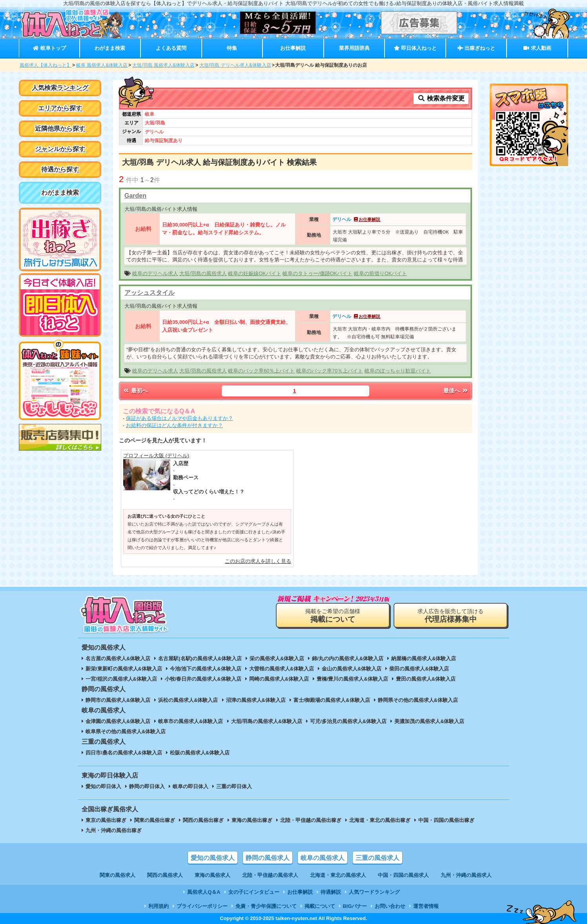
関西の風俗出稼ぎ (203, 820)
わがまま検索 (110, 48)
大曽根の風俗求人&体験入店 (282, 669)
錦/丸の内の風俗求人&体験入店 (348, 658)
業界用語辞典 (354, 48)
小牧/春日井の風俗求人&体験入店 (203, 679)
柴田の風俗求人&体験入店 (419, 669)
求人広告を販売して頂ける (450, 616)
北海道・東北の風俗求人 (338, 875)
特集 (232, 48)
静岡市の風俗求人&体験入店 (118, 700)
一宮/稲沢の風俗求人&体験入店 (121, 679)
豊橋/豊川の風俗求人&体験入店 (352, 679)
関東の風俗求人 (118, 875)
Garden (135, 196)
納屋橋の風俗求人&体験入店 (424, 658)
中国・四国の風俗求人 (403, 875)
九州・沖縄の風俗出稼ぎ (114, 830)
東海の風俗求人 (212, 875)
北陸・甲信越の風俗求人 (270, 875)
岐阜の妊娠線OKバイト (255, 273)
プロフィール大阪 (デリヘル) (156, 456)
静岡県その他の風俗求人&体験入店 (418, 700)
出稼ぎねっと (476, 48)
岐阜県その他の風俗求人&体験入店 (126, 731)
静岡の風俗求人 (268, 858)
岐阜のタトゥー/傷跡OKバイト (317, 273)
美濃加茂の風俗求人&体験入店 (429, 721)
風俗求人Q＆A (204, 892)
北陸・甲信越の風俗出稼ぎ (311, 820)
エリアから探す (60, 108)
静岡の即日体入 (147, 786)
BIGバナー (355, 906)
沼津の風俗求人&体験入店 (256, 700)
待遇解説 (331, 892)
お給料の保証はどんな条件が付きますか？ (174, 425)
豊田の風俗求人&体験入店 (426, 679)
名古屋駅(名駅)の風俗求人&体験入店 (200, 658)
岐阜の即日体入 (191, 786)
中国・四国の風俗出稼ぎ (446, 820)
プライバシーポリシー (202, 906)
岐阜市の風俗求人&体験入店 (191, 721)
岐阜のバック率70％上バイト (330, 371)
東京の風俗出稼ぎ (106, 820)
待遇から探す (60, 169)
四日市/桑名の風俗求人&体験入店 (124, 753)
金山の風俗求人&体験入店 (352, 669)
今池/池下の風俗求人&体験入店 (206, 669)
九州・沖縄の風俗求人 (466, 875)
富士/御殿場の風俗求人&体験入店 (332, 700)
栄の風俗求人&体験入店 (277, 658)
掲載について (320, 906)
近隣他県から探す (60, 129)
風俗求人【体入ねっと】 (46, 65)
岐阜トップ (49, 48)
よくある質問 (171, 48)
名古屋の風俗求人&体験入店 (118, 658)
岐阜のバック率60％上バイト (261, 371)
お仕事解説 (293, 48)
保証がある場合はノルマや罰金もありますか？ (180, 418)
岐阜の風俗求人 (323, 858)
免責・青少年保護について (266, 906)
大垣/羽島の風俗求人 (203, 273)
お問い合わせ (390, 906)
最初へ (135, 391)
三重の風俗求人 (377, 858)
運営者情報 (426, 906)
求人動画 (537, 48)
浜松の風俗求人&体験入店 (188, 700)
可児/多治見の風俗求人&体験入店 (348, 721)
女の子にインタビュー (254, 892)
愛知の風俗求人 (213, 858)
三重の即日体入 (234, 786)
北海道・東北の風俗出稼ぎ (380, 820)
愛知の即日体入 (103, 786)
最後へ (456, 391)
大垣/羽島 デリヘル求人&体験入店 (235, 65)
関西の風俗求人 (165, 875)
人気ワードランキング (374, 892)
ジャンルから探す (60, 149)
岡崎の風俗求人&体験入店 (279, 679)
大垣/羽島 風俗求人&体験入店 (163, 65)
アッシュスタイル (149, 293)
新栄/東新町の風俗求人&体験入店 (124, 669)
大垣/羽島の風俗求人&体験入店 (267, 721)
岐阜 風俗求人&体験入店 (102, 65)
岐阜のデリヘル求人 (155, 273)
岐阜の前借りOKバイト (381, 273)
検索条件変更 (441, 98)
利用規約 (159, 906)
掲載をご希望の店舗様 (333, 616)
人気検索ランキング (60, 88)
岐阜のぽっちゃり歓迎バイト (398, 371)
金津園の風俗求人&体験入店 (118, 721)
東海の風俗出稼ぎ (252, 820)
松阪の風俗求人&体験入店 (200, 753)
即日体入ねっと (415, 48)
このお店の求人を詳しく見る (258, 561)
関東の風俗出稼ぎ (155, 820)
